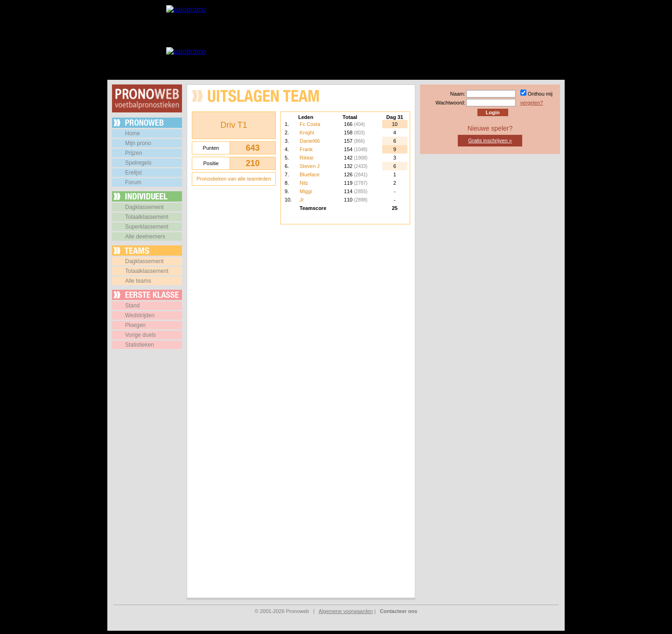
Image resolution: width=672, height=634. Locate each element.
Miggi (306, 191)
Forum (133, 182)
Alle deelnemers (145, 237)
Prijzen (134, 153)
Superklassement (147, 227)
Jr (302, 200)
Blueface (310, 174)
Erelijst (133, 173)
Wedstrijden (140, 315)
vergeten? (532, 103)
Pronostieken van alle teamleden (234, 179)
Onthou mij (540, 94)
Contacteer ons (399, 611)
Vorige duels (140, 335)
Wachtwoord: (450, 103)
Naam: (458, 94)
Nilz (304, 183)
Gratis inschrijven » (490, 140)
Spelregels (138, 163)
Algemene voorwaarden (346, 611)
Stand (132, 306)
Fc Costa (310, 124)
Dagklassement (144, 207)
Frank (306, 149)
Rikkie (307, 158)
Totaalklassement (147, 217)
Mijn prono (138, 143)
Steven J (310, 166)
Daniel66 (310, 141)
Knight (307, 132)
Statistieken (140, 345)
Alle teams (138, 281)
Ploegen (135, 325)
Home (133, 133)
